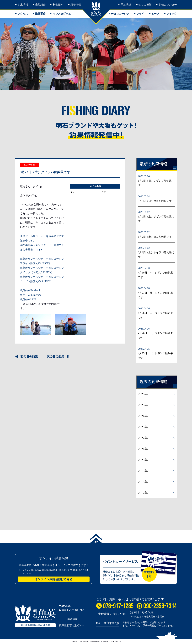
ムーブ (155, 14)
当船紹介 (40, 5)
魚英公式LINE (28, 299)
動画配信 (40, 14)
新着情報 (76, 5)
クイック (172, 14)
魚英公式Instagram (30, 295)
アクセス (23, 14)
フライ (140, 14)
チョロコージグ (120, 14)
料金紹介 (58, 5)
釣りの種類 (145, 5)
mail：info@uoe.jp (107, 623)
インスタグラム (62, 14)
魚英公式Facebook (30, 290)
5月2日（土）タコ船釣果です (155, 237)
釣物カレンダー (168, 5)
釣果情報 (23, 5)
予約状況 (126, 5)
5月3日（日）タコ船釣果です (155, 201)
